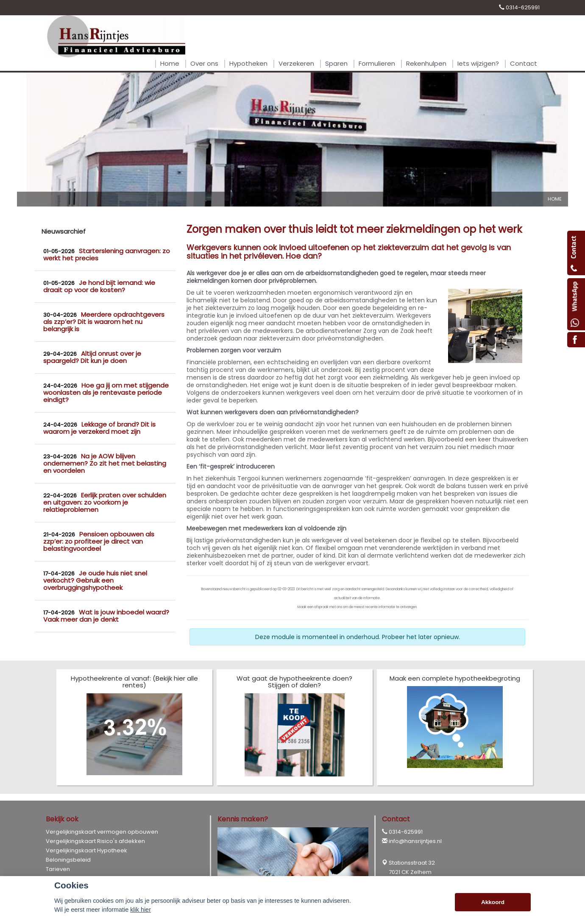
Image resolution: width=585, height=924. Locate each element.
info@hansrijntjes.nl (415, 841)
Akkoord (493, 902)
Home (555, 199)
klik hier (141, 910)
